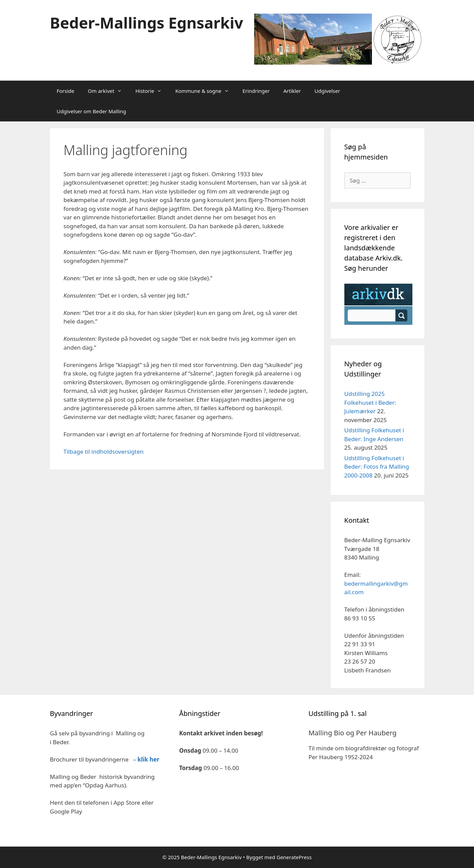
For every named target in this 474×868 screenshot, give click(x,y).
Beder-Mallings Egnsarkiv (147, 23)
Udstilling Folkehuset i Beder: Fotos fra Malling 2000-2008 (377, 467)
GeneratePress (294, 857)
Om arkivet (108, 91)
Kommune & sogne (205, 91)
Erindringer (256, 91)
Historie (152, 91)
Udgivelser (327, 91)
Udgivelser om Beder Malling (92, 111)
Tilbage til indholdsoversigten (104, 452)
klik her (148, 759)
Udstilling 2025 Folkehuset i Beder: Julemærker (370, 402)
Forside (66, 91)
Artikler (292, 91)
